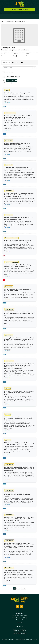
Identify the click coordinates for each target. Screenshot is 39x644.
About (23, 62)
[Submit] (34, 68)
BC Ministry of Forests (22, 21)
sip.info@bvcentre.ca (21, 634)
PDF (4, 256)
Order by (5, 72)
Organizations (9, 21)
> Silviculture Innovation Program (19, 616)
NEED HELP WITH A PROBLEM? (20, 10)
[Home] (2, 21)
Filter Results (7, 83)
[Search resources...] (18, 68)
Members (15, 62)
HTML (4, 107)
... (21, 588)
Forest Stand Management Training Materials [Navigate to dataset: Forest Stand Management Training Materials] (17, 93)
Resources (7, 62)
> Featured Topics (19, 620)
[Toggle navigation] (3, 16)
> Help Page (20, 622)
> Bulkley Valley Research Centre (20, 618)
